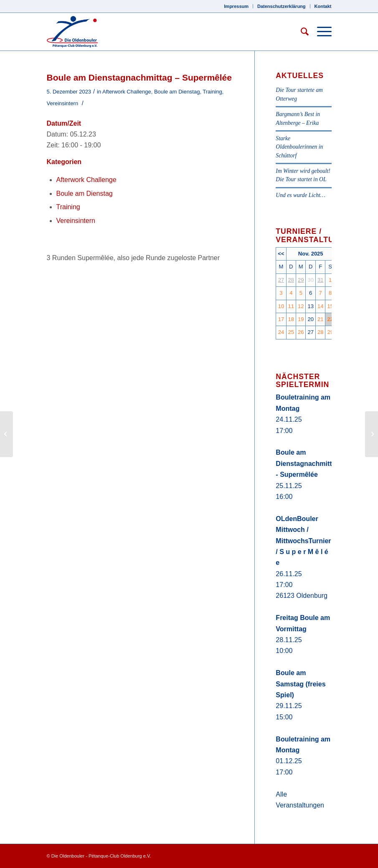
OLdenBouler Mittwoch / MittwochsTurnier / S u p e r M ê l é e (303, 541)
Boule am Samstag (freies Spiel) (301, 684)
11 (291, 306)
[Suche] (301, 32)
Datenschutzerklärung (282, 6)
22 (330, 319)
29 (301, 280)
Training (212, 92)
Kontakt (323, 6)
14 (320, 306)
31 (320, 280)
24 (281, 332)
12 (301, 306)
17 (281, 319)
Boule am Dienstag (177, 92)
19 (301, 319)
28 (291, 280)
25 (291, 332)
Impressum (236, 6)
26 (301, 332)
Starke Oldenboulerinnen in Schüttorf (299, 147)
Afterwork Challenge (127, 92)
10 (281, 306)
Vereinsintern (63, 103)
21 (320, 319)
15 (330, 306)
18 (291, 319)
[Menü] (320, 32)
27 (281, 280)
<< (281, 254)
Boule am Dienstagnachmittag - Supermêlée (308, 463)
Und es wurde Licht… (300, 195)
